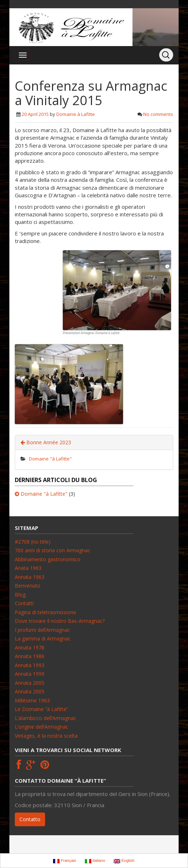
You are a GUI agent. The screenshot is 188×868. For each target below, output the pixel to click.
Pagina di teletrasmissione (45, 612)
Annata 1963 (30, 577)
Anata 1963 (28, 568)
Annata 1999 (30, 674)
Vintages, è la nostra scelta (46, 736)
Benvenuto (28, 586)
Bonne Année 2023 (46, 442)
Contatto (30, 819)
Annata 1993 (30, 665)
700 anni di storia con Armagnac (53, 550)
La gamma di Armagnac (43, 638)
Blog (20, 595)
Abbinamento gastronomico (48, 559)
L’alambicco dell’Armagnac (45, 718)
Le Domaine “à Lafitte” (41, 709)
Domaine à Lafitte (76, 114)
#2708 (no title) (33, 542)
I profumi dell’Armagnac (42, 630)
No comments (158, 114)
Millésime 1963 (32, 700)
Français (64, 861)
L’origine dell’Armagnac (41, 727)
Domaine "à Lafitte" (50, 459)
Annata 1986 (30, 656)
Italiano (95, 861)
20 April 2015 (35, 114)
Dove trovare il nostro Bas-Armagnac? (60, 621)
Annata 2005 (30, 683)
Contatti (24, 603)
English (124, 861)
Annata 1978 (30, 647)
